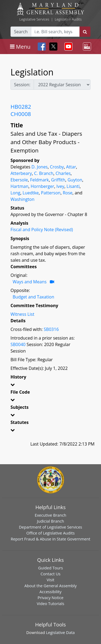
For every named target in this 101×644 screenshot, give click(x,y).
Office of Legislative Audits (50, 533)
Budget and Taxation (33, 297)
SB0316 (51, 329)
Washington (22, 199)
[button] (50, 386)
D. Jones (40, 167)
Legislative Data (60, 632)
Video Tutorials (51, 603)
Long (15, 193)
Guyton (75, 180)
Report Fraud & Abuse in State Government (50, 539)
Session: (22, 85)
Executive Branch (50, 515)
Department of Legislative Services (50, 527)
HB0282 (21, 107)
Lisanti (73, 186)
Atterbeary (21, 173)
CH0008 (21, 114)
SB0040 (18, 344)
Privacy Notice (50, 597)
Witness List (22, 314)
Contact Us (50, 574)
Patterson (51, 193)
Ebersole (19, 180)
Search (21, 32)
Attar (71, 167)
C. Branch (44, 173)
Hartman (19, 186)
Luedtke (31, 193)
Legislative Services (34, 19)
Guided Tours (50, 568)
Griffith (58, 180)
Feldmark (40, 180)
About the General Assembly (50, 586)
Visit (50, 580)
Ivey (60, 186)
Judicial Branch (50, 521)
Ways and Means (30, 282)
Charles (63, 173)
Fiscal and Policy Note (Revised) (42, 230)
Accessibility (51, 592)
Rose (68, 193)
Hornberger (42, 186)
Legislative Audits (68, 19)
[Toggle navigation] (20, 47)
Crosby (57, 167)
